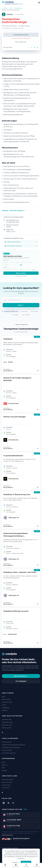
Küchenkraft (24, 311)
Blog (3, 762)
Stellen (4, 705)
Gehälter (5, 710)
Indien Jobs (5, 788)
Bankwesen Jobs (7, 722)
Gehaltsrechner (7, 742)
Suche (21, 305)
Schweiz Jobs (6, 785)
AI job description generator (11, 748)
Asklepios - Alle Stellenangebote (14, 211)
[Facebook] (8, 803)
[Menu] (39, 3)
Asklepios (10, 14)
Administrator (35, 311)
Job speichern (21, 42)
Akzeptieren (26, 863)
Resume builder (7, 750)
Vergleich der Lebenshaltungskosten (14, 745)
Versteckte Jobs (7, 702)
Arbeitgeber (6, 708)
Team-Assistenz (26, 315)
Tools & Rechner (10, 738)
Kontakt (4, 770)
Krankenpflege (18, 8)
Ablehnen (15, 863)
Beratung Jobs (7, 728)
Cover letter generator (9, 753)
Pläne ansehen (21, 273)
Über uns (5, 765)
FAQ (3, 768)
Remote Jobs (6, 699)
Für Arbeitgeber (21, 681)
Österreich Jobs (7, 782)
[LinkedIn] (4, 803)
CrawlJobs (5, 8)
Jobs (11, 8)
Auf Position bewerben (21, 35)
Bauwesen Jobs (7, 725)
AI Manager (15, 315)
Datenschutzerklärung (7, 835)
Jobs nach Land (10, 776)
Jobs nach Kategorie (12, 716)
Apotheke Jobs (7, 720)
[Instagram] (13, 803)
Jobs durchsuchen (21, 676)
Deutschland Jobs (8, 780)
